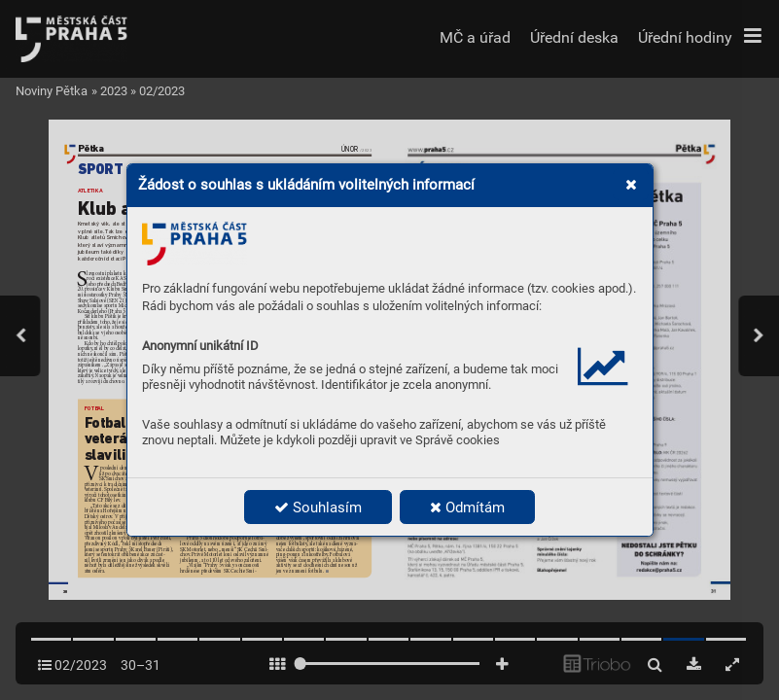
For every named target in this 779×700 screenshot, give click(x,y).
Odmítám (467, 507)
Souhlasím (318, 507)
